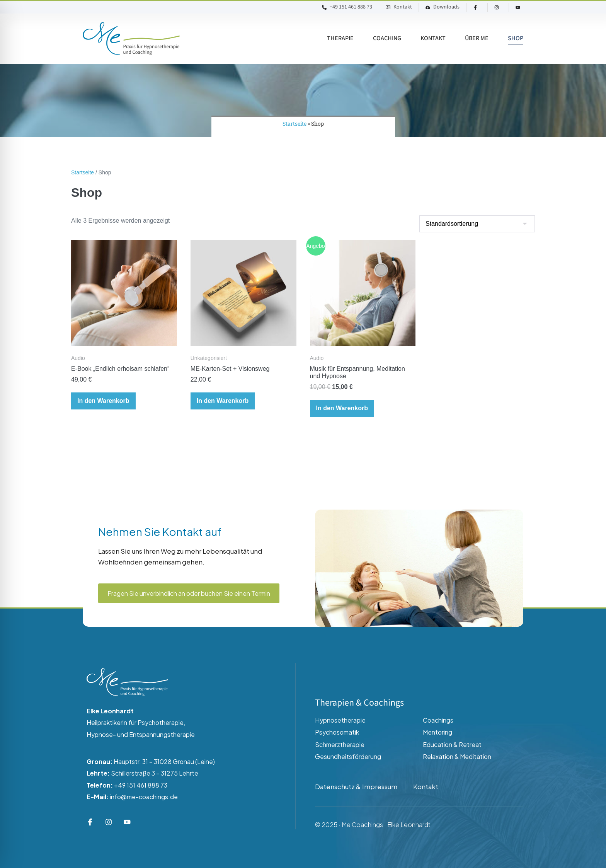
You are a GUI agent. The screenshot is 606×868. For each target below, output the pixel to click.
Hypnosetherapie (340, 720)
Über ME (477, 38)
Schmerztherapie (340, 744)
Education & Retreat (452, 744)
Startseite (294, 124)
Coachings (438, 720)
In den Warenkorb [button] (103, 401)
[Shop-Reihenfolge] (477, 224)
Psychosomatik (337, 732)
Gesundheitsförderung (348, 756)
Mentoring (437, 732)
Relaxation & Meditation (457, 756)
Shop (516, 38)
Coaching (387, 38)
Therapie (340, 38)
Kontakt (433, 38)
